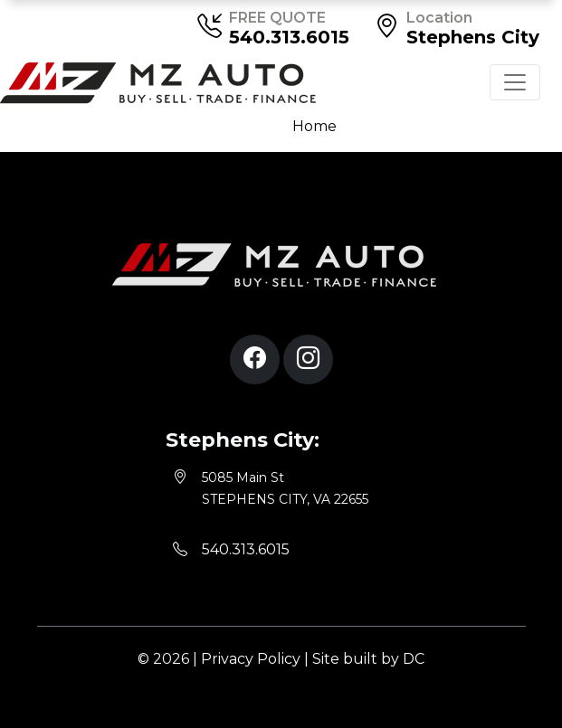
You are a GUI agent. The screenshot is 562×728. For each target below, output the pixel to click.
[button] (255, 359)
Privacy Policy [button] (251, 659)
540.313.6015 (289, 37)
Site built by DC (368, 659)
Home (314, 126)
